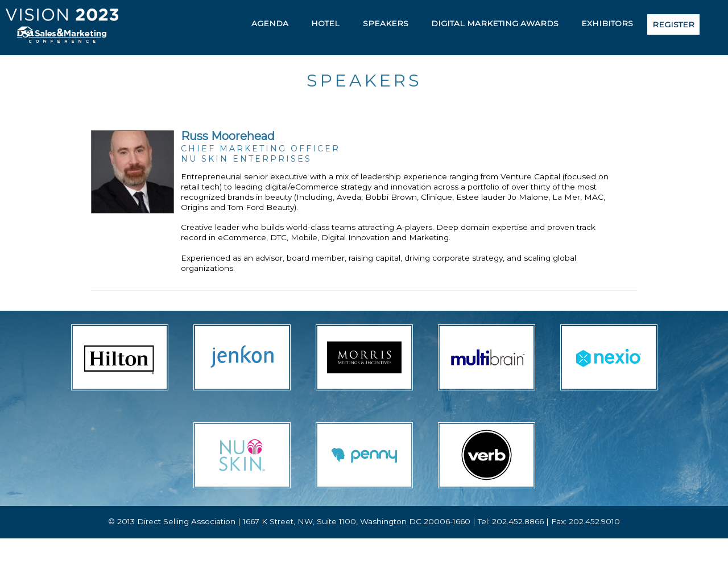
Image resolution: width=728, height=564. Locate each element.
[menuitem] (270, 23)
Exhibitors (607, 23)
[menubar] (471, 24)
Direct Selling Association (186, 521)
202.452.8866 (518, 521)
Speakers (386, 23)
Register (673, 24)
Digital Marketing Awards (495, 23)
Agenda (270, 23)
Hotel (325, 23)
